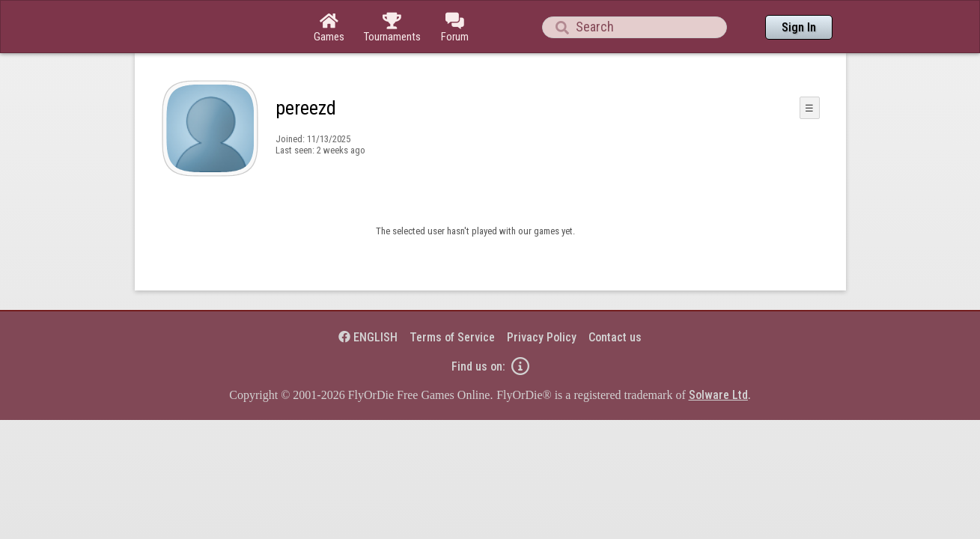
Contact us (615, 296)
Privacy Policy (542, 296)
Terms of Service (452, 296)
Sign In (799, 27)
